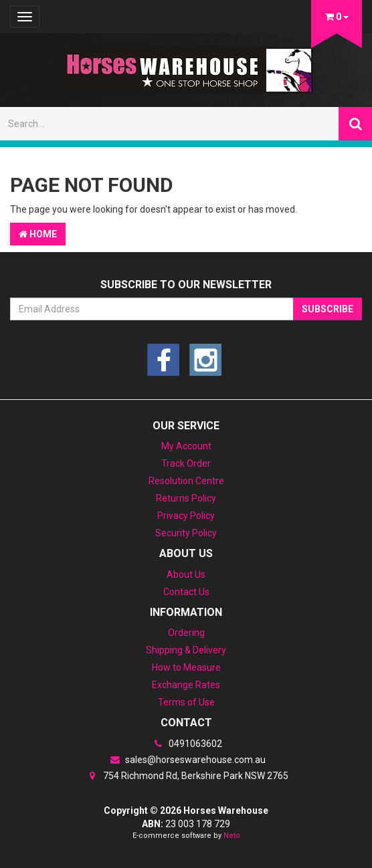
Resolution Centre (186, 481)
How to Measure (186, 667)
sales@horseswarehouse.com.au (186, 760)
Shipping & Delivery (186, 650)
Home (38, 234)
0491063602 (186, 744)
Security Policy (186, 533)
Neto (232, 836)
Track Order (186, 463)
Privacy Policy (186, 516)
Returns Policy (186, 498)
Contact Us (186, 592)
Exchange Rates (186, 685)
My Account (186, 446)
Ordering (186, 633)
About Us (186, 574)
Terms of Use (186, 702)
